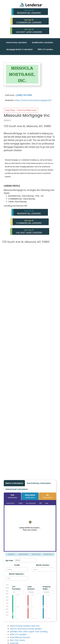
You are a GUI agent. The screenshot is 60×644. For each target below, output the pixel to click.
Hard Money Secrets (20, 637)
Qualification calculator (43, 42)
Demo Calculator (14, 483)
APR (40, 503)
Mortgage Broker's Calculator (20, 49)
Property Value (47, 588)
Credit (17, 565)
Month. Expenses (16, 574)
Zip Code (9, 560)
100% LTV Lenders (45, 49)
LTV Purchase (17, 588)
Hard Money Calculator (39, 483)
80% (7, 600)
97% (7, 585)
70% (7, 606)
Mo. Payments (31, 503)
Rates (21, 503)
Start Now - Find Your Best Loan (21, 110)
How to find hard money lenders (26, 629)
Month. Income (43, 565)
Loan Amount (31, 588)
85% (7, 597)
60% (7, 612)
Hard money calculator (17, 42)
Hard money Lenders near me (25, 626)
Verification (12, 496)
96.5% (7, 588)
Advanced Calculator (17, 489)
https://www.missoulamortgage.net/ (33, 100)
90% (7, 594)
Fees (47, 503)
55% (7, 615)
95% (7, 591)
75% (7, 603)
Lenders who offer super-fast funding (29, 632)
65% (7, 609)
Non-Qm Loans (17, 640)
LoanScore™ (11, 503)
